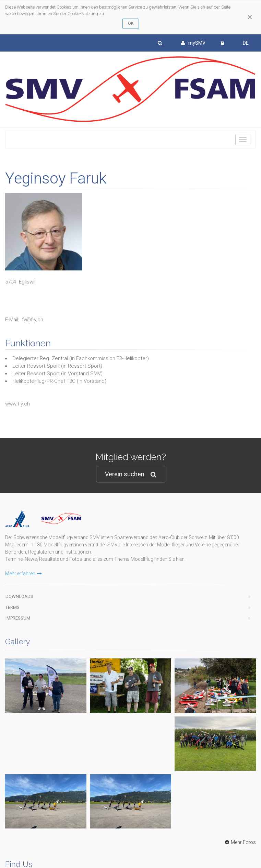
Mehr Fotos (240, 842)
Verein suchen (131, 474)
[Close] (250, 17)
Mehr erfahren (23, 574)
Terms (13, 607)
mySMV (193, 43)
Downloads (19, 596)
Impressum (18, 618)
